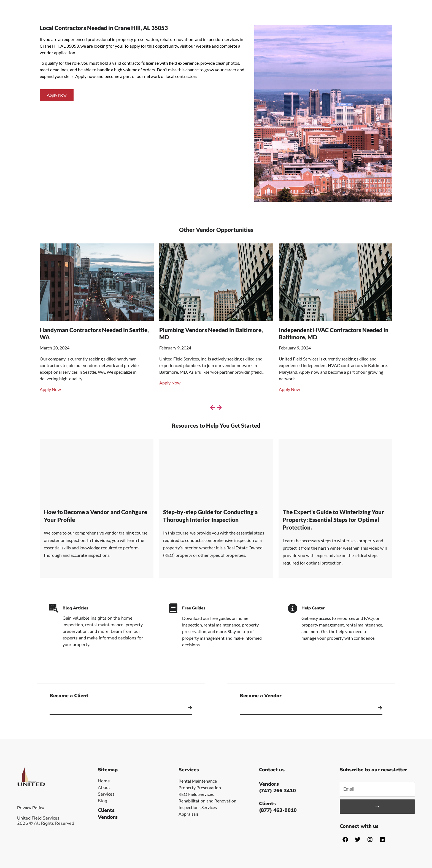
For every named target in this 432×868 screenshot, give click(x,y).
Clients (106, 810)
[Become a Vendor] (380, 708)
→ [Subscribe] (377, 806)
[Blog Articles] (54, 608)
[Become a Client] (190, 708)
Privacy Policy (31, 808)
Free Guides (194, 608)
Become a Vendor (261, 696)
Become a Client (69, 696)
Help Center (313, 608)
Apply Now (50, 389)
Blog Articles (75, 608)
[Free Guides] (173, 608)
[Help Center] (292, 608)
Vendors (108, 817)
